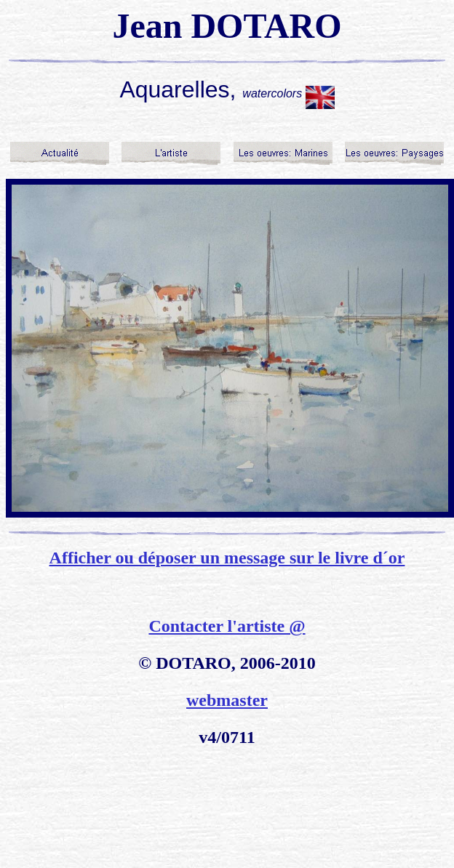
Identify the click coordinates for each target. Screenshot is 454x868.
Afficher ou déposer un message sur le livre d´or (227, 558)
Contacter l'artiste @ (227, 626)
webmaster (227, 700)
